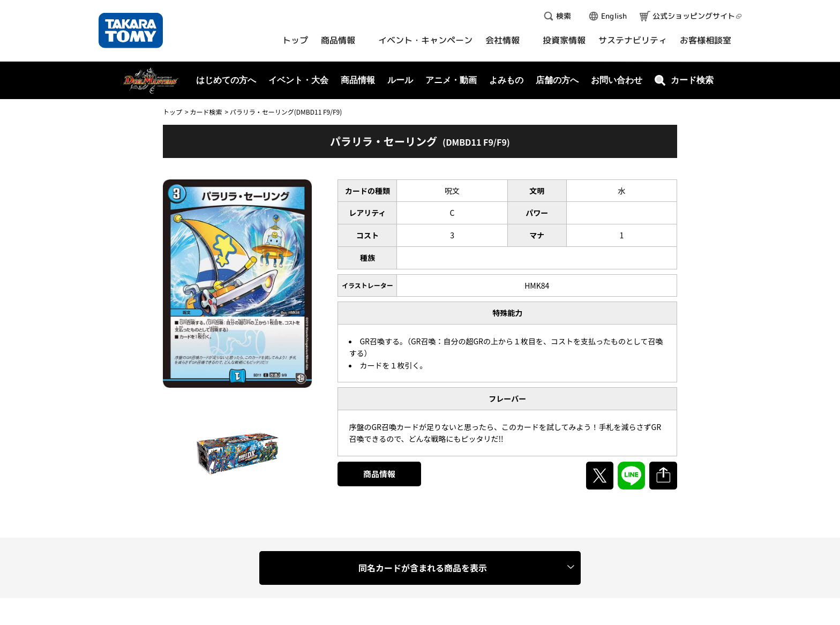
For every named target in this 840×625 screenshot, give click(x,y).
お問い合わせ (617, 80)
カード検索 (206, 112)
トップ (172, 112)
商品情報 (379, 474)
